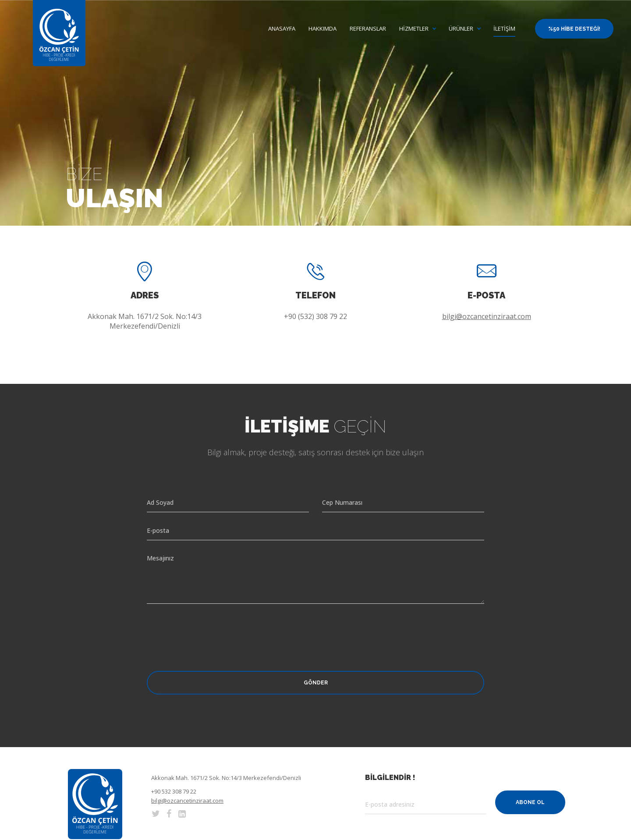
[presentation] (213, 630)
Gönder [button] (316, 683)
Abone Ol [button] (530, 802)
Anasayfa (282, 29)
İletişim (504, 29)
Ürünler (461, 29)
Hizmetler (414, 29)
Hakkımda (323, 29)
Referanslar (368, 29)
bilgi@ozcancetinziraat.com (487, 316)
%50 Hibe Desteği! (574, 29)
